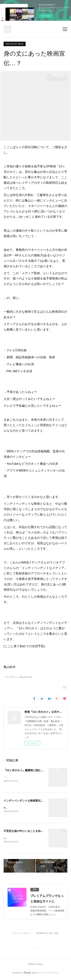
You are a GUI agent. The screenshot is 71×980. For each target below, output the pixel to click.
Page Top (35, 950)
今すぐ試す (46, 16)
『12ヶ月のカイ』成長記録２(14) (18, 677)
